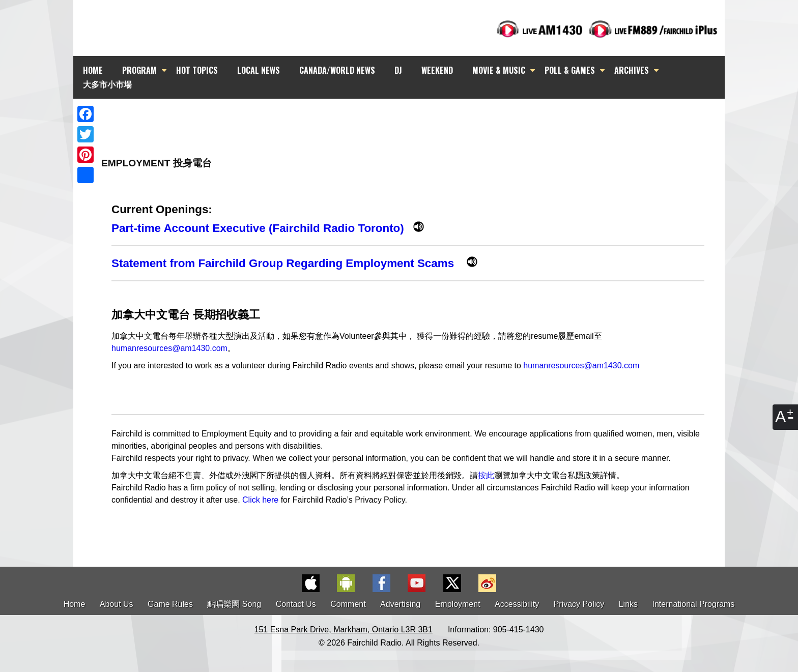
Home (75, 604)
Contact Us (296, 604)
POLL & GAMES (570, 70)
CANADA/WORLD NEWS (337, 70)
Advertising (400, 604)
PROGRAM (139, 70)
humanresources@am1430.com (169, 348)
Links (628, 604)
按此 (486, 475)
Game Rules (170, 604)
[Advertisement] (408, 117)
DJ (398, 70)
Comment (348, 604)
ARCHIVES (632, 70)
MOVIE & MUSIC (499, 70)
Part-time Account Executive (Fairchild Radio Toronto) (262, 228)
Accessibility (517, 604)
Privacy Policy (579, 604)
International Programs (694, 604)
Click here (260, 500)
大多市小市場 (107, 84)
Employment (458, 604)
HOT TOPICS (197, 70)
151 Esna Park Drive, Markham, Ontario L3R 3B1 (344, 630)
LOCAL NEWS (259, 70)
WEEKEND (437, 70)
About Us (117, 604)
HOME (93, 70)
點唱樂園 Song (235, 604)
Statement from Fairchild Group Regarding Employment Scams (289, 263)
